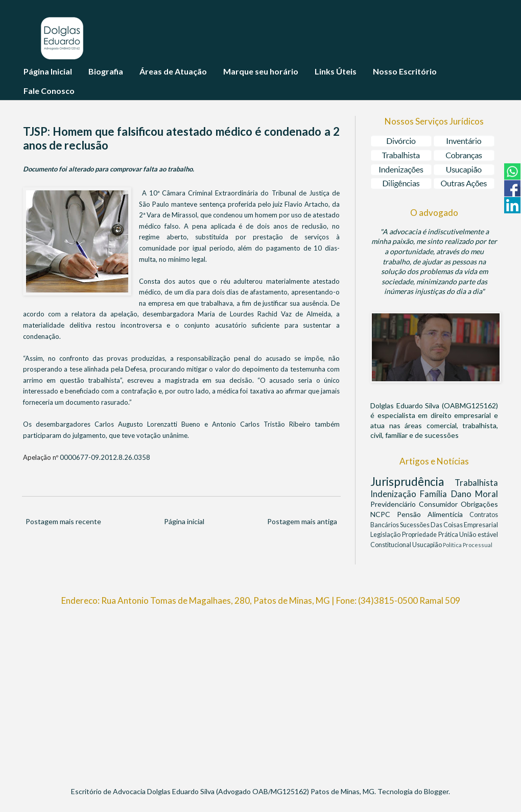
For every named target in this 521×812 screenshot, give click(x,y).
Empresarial (481, 525)
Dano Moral (475, 494)
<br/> (260, 692)
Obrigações (479, 504)
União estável (479, 535)
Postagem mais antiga (302, 521)
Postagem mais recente (63, 521)
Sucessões (415, 525)
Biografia (106, 71)
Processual (478, 545)
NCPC (384, 514)
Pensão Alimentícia (433, 514)
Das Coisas (447, 525)
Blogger (436, 791)
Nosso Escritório (405, 71)
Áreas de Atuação (173, 71)
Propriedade (420, 535)
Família (435, 494)
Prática (449, 535)
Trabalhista (476, 483)
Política (453, 545)
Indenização (395, 494)
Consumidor (440, 504)
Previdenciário (395, 504)
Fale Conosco (49, 91)
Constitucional (391, 545)
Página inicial (184, 521)
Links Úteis (336, 71)
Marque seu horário (261, 71)
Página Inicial (48, 71)
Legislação (386, 535)
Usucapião (428, 545)
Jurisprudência (412, 482)
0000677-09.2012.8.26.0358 (105, 457)
